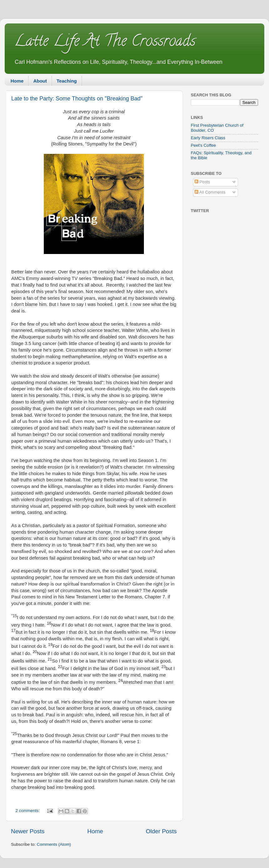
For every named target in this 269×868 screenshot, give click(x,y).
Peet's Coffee (203, 145)
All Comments (210, 192)
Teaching (67, 81)
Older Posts (161, 831)
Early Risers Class (208, 138)
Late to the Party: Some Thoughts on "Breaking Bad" (77, 99)
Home (17, 81)
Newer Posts (28, 831)
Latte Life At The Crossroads (105, 43)
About (40, 81)
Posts (202, 182)
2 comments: (28, 811)
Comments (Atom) (54, 844)
